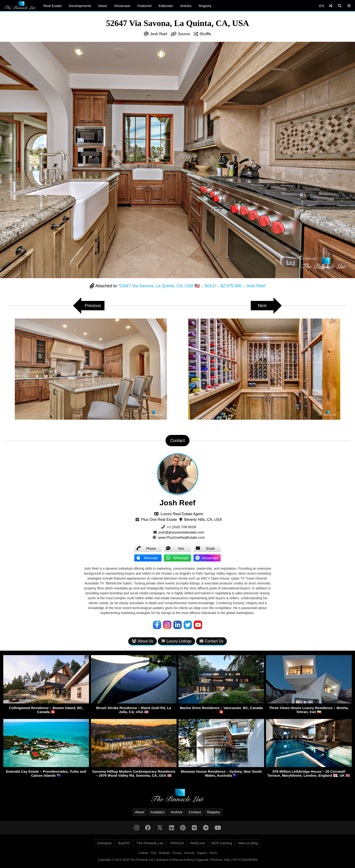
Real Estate (53, 6)
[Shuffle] (330, 6)
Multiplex (164, 853)
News (103, 6)
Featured (144, 6)
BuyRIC (124, 843)
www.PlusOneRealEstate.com (181, 537)
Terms (213, 853)
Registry (205, 6)
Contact (195, 812)
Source (184, 34)
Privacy (177, 853)
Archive (177, 812)
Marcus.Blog (248, 843)
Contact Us (211, 641)
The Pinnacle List (150, 843)
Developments (80, 6)
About (140, 812)
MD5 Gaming (222, 843)
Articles (186, 6)
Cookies (143, 853)
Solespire (105, 843)
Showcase (122, 6)
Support (202, 853)
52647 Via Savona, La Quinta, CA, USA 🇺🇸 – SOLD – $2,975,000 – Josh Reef (192, 286)
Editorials (166, 6)
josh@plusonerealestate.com (181, 532)
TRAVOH (177, 843)
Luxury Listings (176, 641)
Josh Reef (159, 34)
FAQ (154, 853)
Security (189, 853)
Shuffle (205, 34)
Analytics (158, 812)
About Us (143, 641)
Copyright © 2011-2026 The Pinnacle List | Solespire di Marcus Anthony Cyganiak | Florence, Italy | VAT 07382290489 (177, 860)
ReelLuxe (198, 843)
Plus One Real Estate (159, 520)
